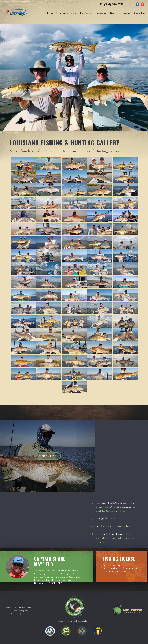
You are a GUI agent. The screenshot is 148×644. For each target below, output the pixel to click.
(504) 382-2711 (112, 4)
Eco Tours (86, 13)
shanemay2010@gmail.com (118, 526)
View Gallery (48, 456)
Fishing (51, 13)
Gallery (101, 13)
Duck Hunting (68, 13)
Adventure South (16, 13)
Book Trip (140, 13)
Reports (115, 13)
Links (127, 13)
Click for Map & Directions (110, 511)
